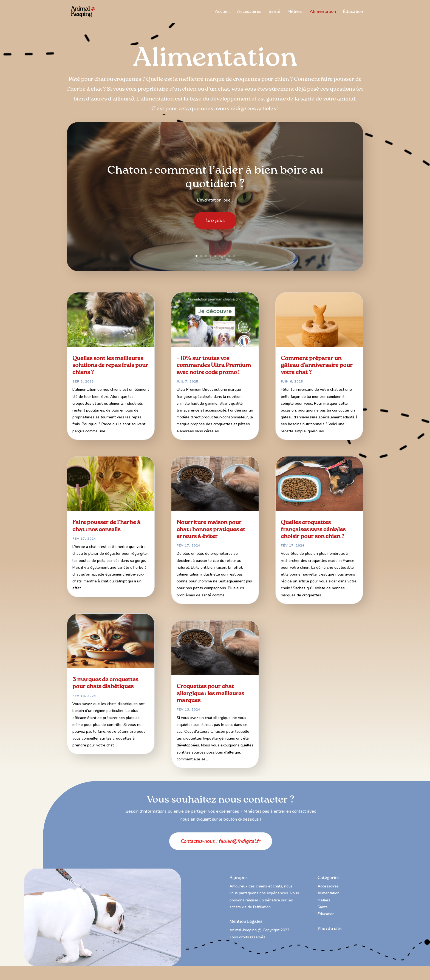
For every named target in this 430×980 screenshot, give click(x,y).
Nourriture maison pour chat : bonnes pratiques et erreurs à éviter (211, 529)
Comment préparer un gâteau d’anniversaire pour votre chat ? (317, 365)
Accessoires (249, 12)
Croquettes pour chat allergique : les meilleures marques (210, 693)
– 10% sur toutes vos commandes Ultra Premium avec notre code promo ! (214, 365)
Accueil (222, 12)
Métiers (295, 12)
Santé (274, 12)
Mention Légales (246, 922)
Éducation (353, 12)
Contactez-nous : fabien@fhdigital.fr (221, 841)
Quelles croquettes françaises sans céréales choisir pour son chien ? (313, 529)
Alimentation (323, 12)
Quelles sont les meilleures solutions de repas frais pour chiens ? (110, 365)
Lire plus (215, 225)
